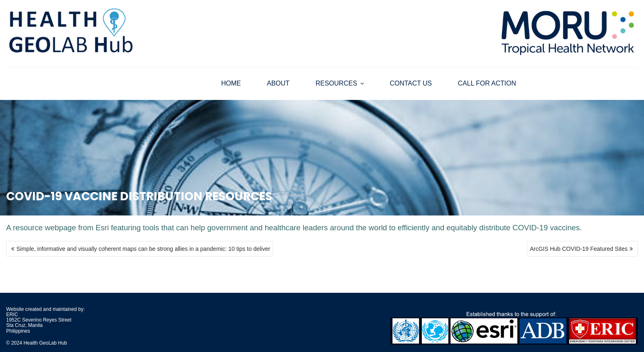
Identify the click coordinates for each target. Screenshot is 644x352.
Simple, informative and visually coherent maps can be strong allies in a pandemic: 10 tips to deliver (143, 249)
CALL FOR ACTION (487, 83)
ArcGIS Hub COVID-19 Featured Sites (579, 249)
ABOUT (278, 83)
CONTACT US (411, 83)
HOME (231, 83)
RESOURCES (336, 83)
